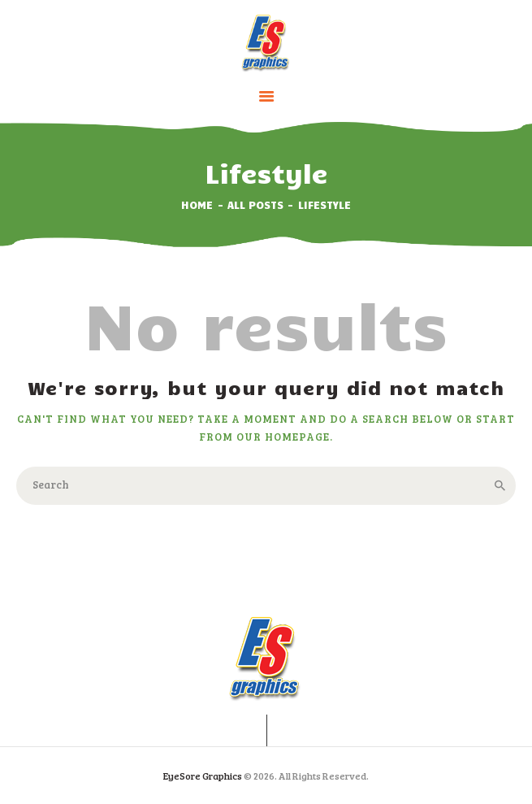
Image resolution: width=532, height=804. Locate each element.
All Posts (255, 205)
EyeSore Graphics (203, 776)
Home (197, 205)
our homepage (283, 437)
